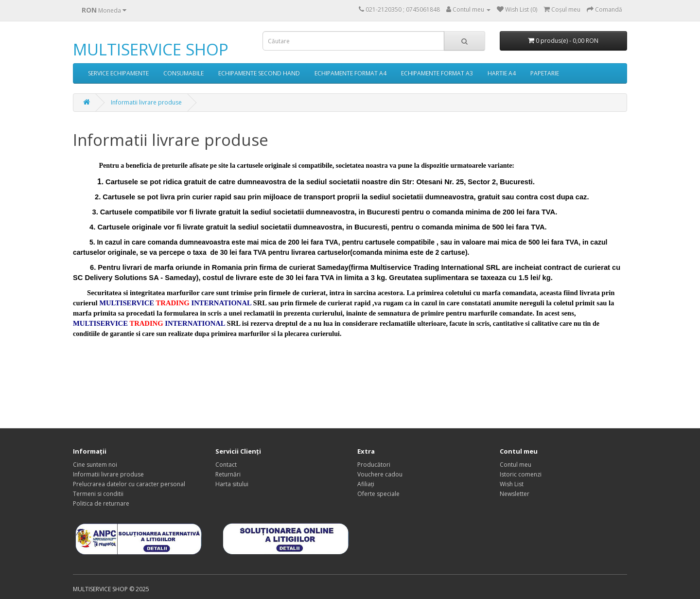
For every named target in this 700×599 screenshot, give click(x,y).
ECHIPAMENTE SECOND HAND (259, 73)
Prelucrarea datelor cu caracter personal (129, 484)
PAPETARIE (545, 73)
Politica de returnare (101, 503)
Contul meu (516, 465)
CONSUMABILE (184, 73)
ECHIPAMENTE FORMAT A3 (437, 73)
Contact (226, 465)
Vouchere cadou (380, 474)
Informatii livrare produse (146, 102)
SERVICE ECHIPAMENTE (118, 73)
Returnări (228, 474)
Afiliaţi (366, 484)
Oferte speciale (378, 494)
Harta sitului (232, 484)
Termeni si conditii (98, 494)
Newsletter (515, 494)
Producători (374, 465)
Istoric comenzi (521, 474)
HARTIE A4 (502, 73)
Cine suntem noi (95, 465)
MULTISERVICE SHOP (151, 49)
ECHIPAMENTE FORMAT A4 (350, 73)
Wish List (512, 484)
